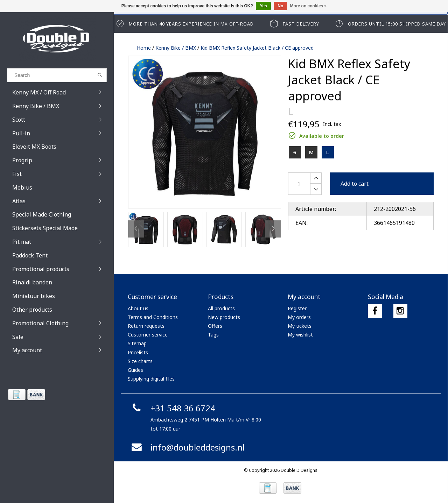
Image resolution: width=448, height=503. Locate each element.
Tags (213, 335)
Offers (215, 326)
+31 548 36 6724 (172, 408)
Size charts (140, 361)
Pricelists (138, 352)
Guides (135, 370)
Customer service (148, 335)
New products (224, 317)
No (280, 6)
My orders (299, 317)
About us (138, 308)
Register (297, 308)
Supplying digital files (151, 379)
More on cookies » (309, 6)
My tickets (300, 326)
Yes (263, 6)
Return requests (146, 326)
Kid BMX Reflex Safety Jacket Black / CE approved (257, 48)
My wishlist (300, 335)
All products (221, 308)
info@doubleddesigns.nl (187, 447)
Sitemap (137, 343)
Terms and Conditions (153, 317)
